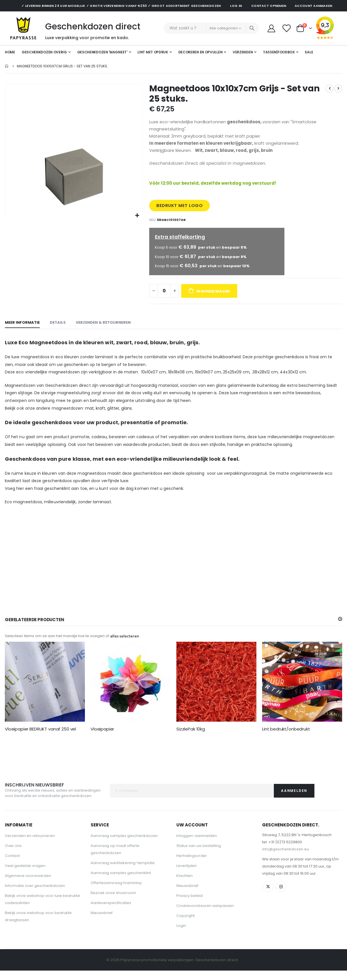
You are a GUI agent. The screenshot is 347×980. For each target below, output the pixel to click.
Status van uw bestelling (199, 854)
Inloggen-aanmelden (197, 844)
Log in (236, 6)
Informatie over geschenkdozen (35, 894)
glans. (127, 415)
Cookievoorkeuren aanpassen (205, 914)
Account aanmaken (313, 6)
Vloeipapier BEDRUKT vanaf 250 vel (40, 737)
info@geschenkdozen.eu (286, 858)
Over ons (13, 854)
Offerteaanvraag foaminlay (116, 891)
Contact (12, 864)
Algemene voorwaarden (28, 884)
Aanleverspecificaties (111, 911)
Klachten (185, 884)
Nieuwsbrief (102, 921)
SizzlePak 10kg (191, 737)
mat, (90, 415)
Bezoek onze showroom (113, 901)
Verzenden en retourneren (30, 844)
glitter (113, 415)
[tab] (22, 330)
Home (7, 66)
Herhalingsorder (192, 864)
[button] (137, 216)
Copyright (186, 924)
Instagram (282, 896)
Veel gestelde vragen (25, 874)
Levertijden (187, 874)
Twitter (268, 896)
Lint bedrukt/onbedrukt (286, 737)
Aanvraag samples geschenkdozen (124, 844)
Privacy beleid (190, 904)
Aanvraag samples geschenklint (121, 881)
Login (181, 934)
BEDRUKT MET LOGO (180, 210)
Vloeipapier (102, 737)
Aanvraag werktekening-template (123, 871)
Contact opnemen (269, 6)
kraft (100, 415)
